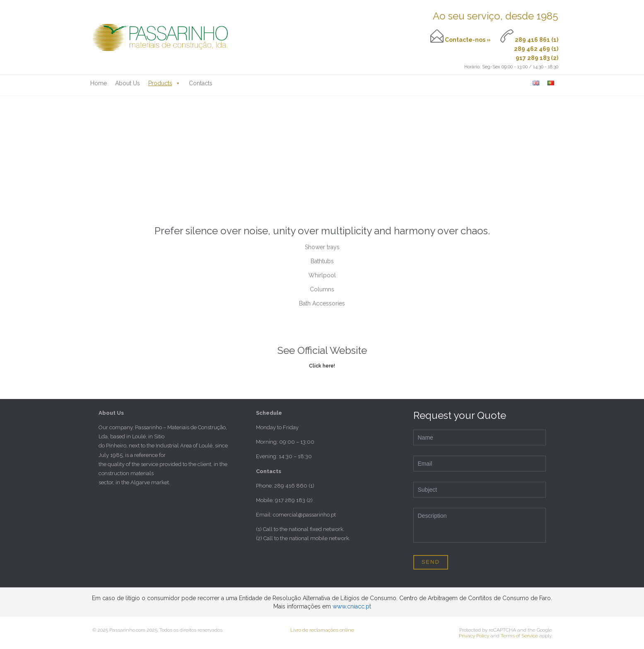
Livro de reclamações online (322, 630)
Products (164, 83)
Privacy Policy (474, 636)
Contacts (201, 83)
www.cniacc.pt (352, 606)
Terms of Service (519, 636)
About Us (128, 83)
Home (99, 83)
